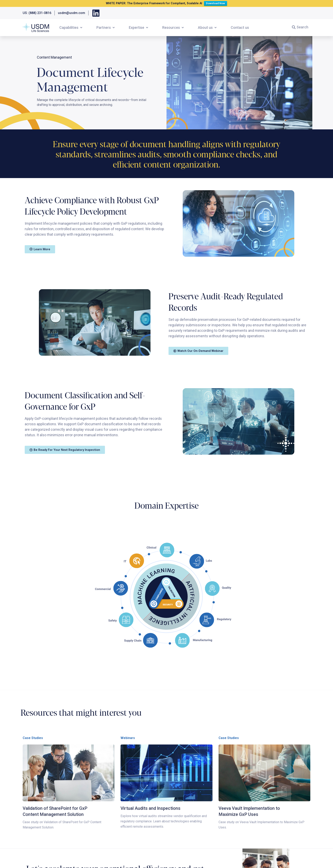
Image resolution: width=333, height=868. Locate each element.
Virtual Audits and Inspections (150, 808)
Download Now (216, 3)
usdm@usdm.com (72, 13)
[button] (71, 28)
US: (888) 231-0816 (37, 13)
